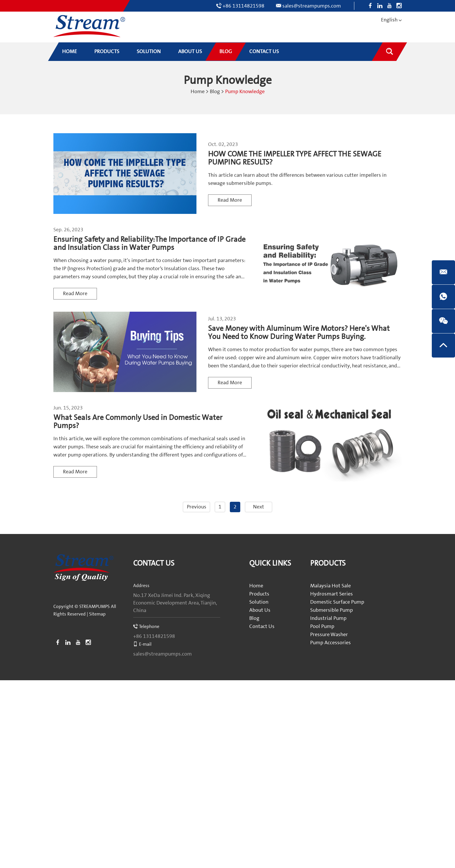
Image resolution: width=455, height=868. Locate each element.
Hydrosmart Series (332, 594)
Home (198, 92)
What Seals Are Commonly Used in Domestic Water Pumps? (138, 422)
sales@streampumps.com (312, 6)
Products (259, 594)
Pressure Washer (329, 635)
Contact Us (154, 563)
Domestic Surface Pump (337, 602)
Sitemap (97, 614)
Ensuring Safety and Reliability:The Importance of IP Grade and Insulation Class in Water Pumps (149, 244)
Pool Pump (322, 626)
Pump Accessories (331, 643)
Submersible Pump (332, 610)
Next (259, 507)
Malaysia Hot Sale (331, 586)
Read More (230, 200)
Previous (197, 507)
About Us (260, 610)
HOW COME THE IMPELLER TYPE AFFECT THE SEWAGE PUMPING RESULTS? (295, 158)
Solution (259, 602)
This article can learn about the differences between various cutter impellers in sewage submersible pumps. (297, 179)
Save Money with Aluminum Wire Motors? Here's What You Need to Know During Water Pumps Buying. (299, 333)
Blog (215, 92)
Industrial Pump (328, 618)
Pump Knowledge (245, 92)
